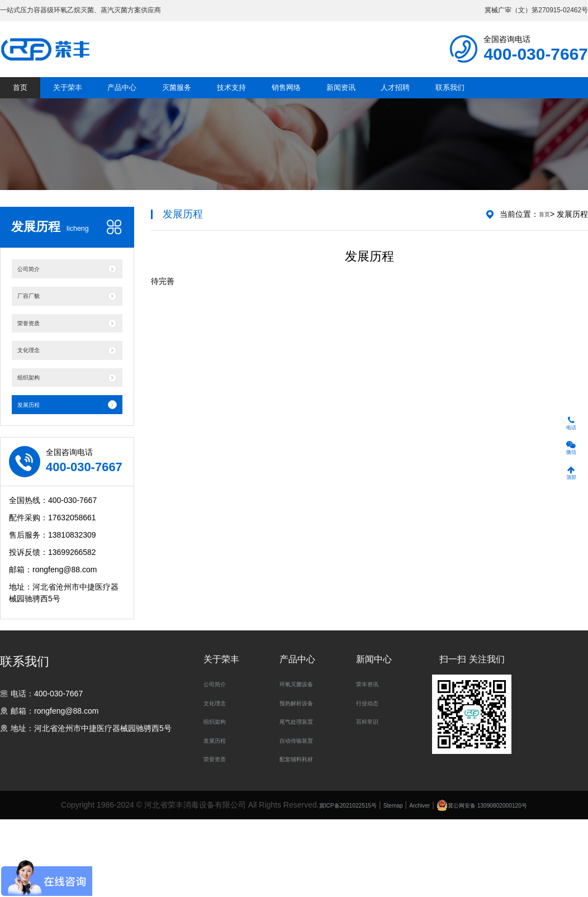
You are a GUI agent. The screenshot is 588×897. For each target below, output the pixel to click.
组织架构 (219, 801)
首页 (23, 106)
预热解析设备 (303, 782)
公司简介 (219, 763)
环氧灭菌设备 (303, 763)
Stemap (385, 884)
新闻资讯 (419, 106)
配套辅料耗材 (303, 838)
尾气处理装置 (303, 801)
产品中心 (149, 106)
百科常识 (372, 801)
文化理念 (219, 782)
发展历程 (219, 819)
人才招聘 (486, 106)
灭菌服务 (217, 106)
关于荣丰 (82, 106)
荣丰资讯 (372, 763)
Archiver (419, 884)
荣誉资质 (219, 838)
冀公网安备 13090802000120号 (506, 884)
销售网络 (352, 106)
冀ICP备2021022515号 (325, 884)
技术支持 (284, 106)
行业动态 (372, 782)
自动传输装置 (303, 819)
